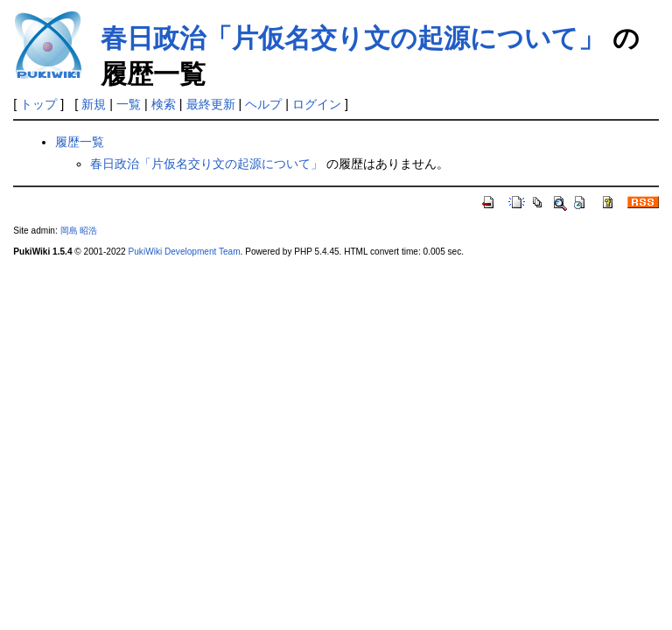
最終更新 (211, 104)
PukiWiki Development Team (185, 252)
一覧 (129, 104)
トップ (38, 104)
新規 (94, 104)
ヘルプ (263, 104)
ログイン (317, 104)
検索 (164, 104)
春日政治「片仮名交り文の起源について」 (353, 38)
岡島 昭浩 (79, 231)
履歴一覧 (80, 142)
